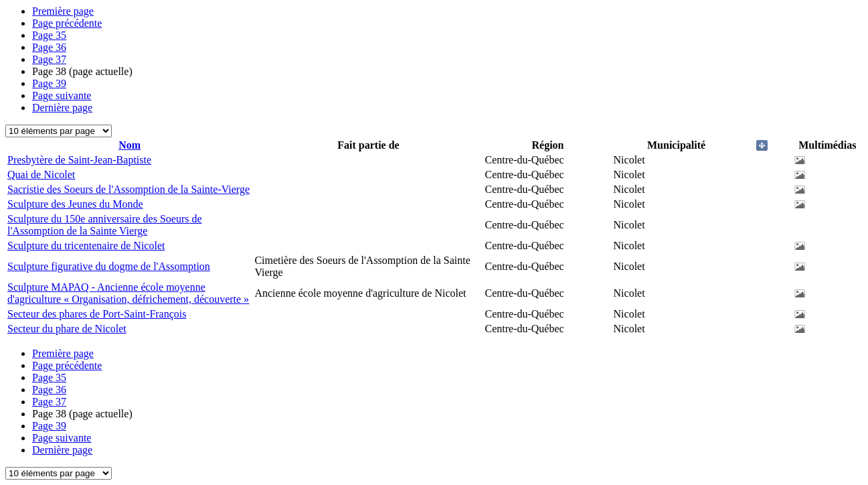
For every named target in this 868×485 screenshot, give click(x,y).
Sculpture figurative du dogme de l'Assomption (109, 266)
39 (49, 83)
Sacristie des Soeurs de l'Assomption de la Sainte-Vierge (128, 189)
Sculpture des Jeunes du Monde (75, 204)
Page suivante (62, 95)
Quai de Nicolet (41, 175)
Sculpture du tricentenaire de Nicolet (86, 246)
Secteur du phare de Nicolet (67, 329)
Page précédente (67, 23)
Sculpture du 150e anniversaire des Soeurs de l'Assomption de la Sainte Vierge (105, 225)
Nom (129, 145)
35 (49, 35)
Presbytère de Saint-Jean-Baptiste (79, 160)
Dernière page (62, 108)
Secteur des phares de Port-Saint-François (97, 314)
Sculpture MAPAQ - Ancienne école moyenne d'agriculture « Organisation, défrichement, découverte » (128, 293)
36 (49, 47)
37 (49, 59)
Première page (63, 11)
